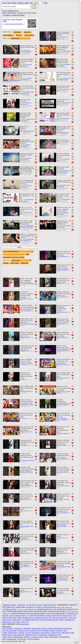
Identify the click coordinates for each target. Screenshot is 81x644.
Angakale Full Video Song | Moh (47, 609)
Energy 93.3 (59, 631)
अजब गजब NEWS (27, 65)
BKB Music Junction (62, 364)
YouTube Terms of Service (34, 605)
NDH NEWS (66, 51)
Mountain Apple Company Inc (28, 240)
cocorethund (66, 89)
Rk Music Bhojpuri (61, 338)
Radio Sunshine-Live (32, 635)
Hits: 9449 (59, 89)
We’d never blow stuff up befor (58, 618)
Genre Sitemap (25, 624)
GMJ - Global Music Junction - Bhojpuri (62, 419)
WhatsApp (19, 19)
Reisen (23, 622)
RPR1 (10, 637)
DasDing (52, 631)
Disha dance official (62, 472)
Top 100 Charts (22, 639)
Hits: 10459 (60, 78)
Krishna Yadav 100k (62, 486)
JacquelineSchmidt (28, 131)
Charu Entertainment (62, 257)
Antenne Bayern (37, 628)
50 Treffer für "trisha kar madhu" (14, 15)
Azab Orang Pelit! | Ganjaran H (57, 611)
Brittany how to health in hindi (65, 79)
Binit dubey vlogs (61, 445)
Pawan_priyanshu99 (62, 270)
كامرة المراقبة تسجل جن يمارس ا (27, 609)
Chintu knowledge (61, 526)
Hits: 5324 (23, 130)
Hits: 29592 (60, 64)
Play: (31, 3)
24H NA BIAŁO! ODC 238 (50, 620)
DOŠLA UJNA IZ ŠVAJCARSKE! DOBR (35, 611)
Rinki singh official (61, 297)
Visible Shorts (24, 445)
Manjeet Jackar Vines (26, 432)
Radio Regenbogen (19, 635)
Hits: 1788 (59, 185)
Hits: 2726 (59, 142)
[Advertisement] (63, 8)
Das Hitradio (45, 631)
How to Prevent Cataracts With (56, 613)
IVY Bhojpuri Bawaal (62, 434)
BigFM (50, 628)
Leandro (61, 620)
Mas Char (28, 172)
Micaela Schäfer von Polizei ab (25, 607)
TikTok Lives (64, 37)
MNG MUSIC (66, 199)
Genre (19, 35)
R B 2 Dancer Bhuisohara (27, 284)
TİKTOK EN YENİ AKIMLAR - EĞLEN (40, 616)
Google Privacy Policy (50, 605)
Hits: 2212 (23, 172)
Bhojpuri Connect (25, 499)
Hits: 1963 (23, 186)
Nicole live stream (27, 104)
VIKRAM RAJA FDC (62, 351)
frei (27, 622)
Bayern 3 (45, 628)
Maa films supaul (25, 553)
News (9, 3)
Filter (46, 3)
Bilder (14, 3)
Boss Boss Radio (12, 631)
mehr (14, 622)
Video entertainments (27, 51)
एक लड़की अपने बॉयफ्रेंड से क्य (18, 613)
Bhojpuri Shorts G (25, 592)
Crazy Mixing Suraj (62, 580)
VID (58, 39)
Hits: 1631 (59, 199)
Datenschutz (21, 605)
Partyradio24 (36, 633)
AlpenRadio (28, 628)
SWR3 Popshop (54, 637)
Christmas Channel (23, 631)
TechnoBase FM (11, 639)
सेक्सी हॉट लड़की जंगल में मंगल (15, 611)
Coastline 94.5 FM (35, 631)
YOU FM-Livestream (33, 639)
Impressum (13, 605)
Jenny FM (28, 633)
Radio (27, 3)
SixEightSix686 (63, 133)
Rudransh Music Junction (27, 405)
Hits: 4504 (23, 145)
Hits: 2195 (59, 171)
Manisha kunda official (62, 378)
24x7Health (66, 159)
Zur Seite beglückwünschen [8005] (13, 24)
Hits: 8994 (59, 103)
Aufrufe (27, 32)
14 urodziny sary (16, 620)
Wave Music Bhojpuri (62, 405)
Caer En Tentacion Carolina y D (19, 616)
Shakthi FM (27, 637)
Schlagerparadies (18, 637)
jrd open (22, 380)
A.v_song (23, 418)
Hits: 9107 (23, 103)
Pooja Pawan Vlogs (25, 299)
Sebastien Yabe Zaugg (41, 618)
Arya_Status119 (24, 567)
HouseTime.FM (12, 633)
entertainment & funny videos (65, 171)
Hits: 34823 (23, 65)
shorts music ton (24, 511)
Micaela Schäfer (26, 145)
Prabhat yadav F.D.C (26, 338)
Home (4, 3)
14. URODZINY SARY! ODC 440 (32, 620)
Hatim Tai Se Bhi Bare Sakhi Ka (36, 613)
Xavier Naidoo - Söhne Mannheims (28, 226)
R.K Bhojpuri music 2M (63, 499)
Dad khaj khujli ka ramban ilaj (66, 609)
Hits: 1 (58, 37)
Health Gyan (66, 118)
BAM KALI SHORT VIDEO (27, 324)
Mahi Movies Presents (26, 391)
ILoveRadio (21, 633)
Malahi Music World (62, 553)
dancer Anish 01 (61, 324)
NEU (27, 254)
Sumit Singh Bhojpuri (62, 459)
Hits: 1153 (23, 239)
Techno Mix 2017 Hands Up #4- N (62, 616)
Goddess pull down (10, 609)
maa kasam (66, 142)
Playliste (18, 32)
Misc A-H (28, 212)
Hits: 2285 (59, 159)
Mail (13, 19)
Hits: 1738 (23, 200)
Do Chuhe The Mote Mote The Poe (45, 607)
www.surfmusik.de (8, 628)
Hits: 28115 (23, 78)
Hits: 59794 (23, 50)
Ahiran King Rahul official (63, 567)
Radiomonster (43, 635)
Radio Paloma (66, 633)
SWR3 (46, 637)
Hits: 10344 (23, 92)
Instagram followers (27, 79)
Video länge (8, 35)
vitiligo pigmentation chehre (25, 618)
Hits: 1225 (59, 226)
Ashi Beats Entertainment (27, 460)
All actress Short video (26, 472)
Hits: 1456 (23, 226)
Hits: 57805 (60, 51)
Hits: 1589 (23, 212)
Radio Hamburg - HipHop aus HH (51, 633)
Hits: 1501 (59, 213)
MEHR (19, 247)
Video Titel (29, 35)
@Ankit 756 (60, 284)
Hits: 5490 (59, 118)
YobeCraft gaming (27, 159)
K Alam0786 (23, 365)
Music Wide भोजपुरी (25, 311)
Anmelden (20, 3)
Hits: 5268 (59, 131)
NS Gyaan (60, 594)
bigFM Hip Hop (58, 628)
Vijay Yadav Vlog (25, 580)
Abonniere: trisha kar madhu (14, 257)
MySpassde (66, 103)
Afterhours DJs (19, 628)
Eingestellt (24, 263)
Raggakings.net (53, 635)
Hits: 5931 (23, 119)
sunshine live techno (38, 637)
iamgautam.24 (24, 351)
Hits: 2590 (23, 158)
